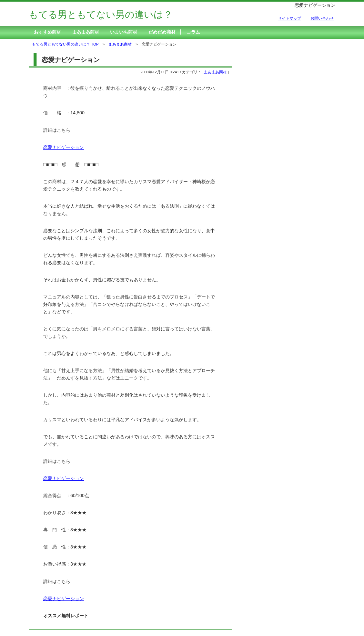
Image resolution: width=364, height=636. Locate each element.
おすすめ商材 (47, 32)
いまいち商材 (124, 32)
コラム (193, 32)
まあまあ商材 (86, 32)
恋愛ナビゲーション (64, 147)
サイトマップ (289, 18)
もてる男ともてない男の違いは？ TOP (65, 44)
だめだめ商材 (162, 32)
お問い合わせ (322, 18)
